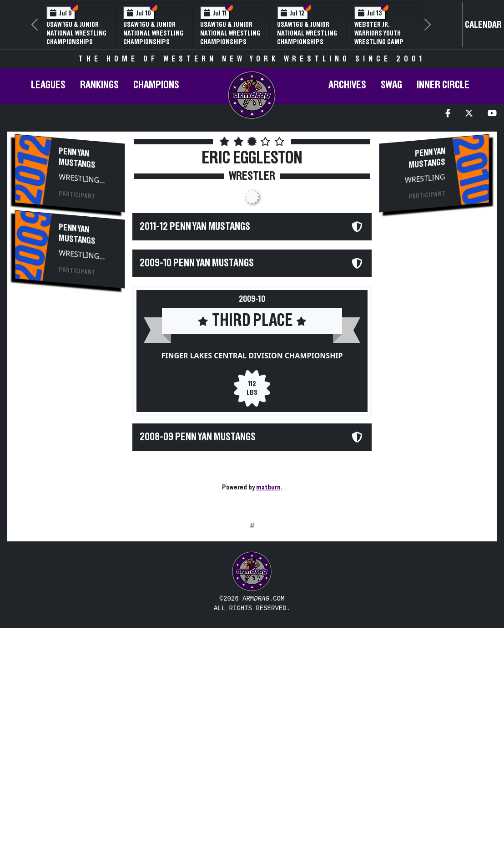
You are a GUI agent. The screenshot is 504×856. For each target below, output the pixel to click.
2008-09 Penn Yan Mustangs (198, 437)
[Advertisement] (70, 449)
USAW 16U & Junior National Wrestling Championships (76, 33)
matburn (268, 487)
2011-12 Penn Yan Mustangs (195, 227)
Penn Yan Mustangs (77, 158)
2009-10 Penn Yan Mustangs (197, 263)
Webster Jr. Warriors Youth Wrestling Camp (379, 33)
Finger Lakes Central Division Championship (252, 356)
